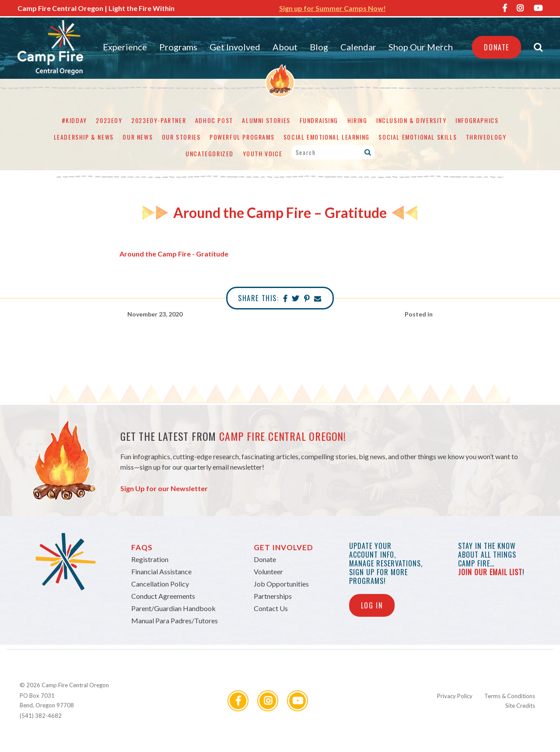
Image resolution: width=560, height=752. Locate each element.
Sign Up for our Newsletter (164, 488)
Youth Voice (263, 153)
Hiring (357, 120)
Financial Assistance (161, 571)
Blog (319, 47)
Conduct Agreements (163, 596)
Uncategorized (210, 153)
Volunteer (268, 571)
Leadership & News (84, 137)
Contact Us (271, 608)
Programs (178, 47)
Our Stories (181, 137)
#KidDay (74, 120)
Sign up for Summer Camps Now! (332, 8)
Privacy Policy (455, 696)
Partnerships (273, 596)
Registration (150, 559)
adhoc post (214, 120)
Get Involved (235, 47)
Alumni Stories (266, 120)
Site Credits (520, 706)
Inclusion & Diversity (411, 120)
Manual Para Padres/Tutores (175, 620)
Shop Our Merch (421, 47)
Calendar (358, 47)
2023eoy (109, 120)
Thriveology (486, 137)
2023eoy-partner (159, 120)
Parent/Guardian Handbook (173, 608)
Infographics (477, 120)
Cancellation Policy (160, 584)
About (285, 47)
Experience (125, 47)
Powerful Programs (242, 137)
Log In (372, 605)
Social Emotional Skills (418, 137)
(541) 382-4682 (41, 716)
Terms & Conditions (510, 696)
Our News (138, 137)
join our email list (490, 572)
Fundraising (319, 120)
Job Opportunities (281, 584)
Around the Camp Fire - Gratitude (174, 254)
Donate (497, 47)
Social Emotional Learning (327, 137)
